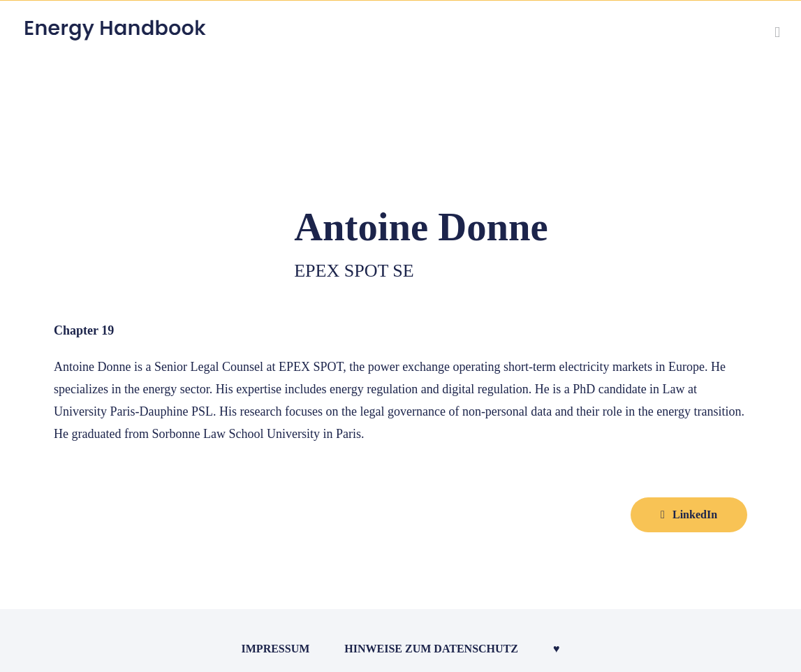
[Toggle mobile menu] (777, 32)
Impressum (276, 649)
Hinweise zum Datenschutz (431, 649)
